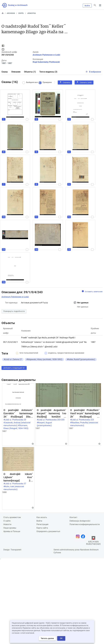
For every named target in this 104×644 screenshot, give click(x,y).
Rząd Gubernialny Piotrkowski (46, 62)
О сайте (7, 521)
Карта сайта (42, 528)
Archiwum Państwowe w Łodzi (46, 55)
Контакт (73, 517)
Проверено (46, 82)
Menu (100, 5)
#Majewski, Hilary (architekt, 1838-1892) (44, 359)
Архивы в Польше (12, 531)
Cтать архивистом (12, 517)
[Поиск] (95, 5)
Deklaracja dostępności (80, 521)
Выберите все (31, 82)
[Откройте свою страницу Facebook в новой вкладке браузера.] (84, 536)
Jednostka (31, 13)
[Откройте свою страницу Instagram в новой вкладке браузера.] (78, 536)
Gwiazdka (33, 444)
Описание (16, 72)
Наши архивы (10, 528)
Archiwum (11, 13)
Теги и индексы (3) (48, 72)
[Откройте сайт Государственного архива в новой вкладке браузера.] (93, 541)
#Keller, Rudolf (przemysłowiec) (81, 359)
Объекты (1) (30, 72)
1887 (93, 342)
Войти (87, 6)
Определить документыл (48, 531)
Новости (7, 524)
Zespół (21, 13)
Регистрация (42, 524)
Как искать (42, 517)
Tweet (3, 49)
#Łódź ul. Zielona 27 (13, 359)
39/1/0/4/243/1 (10, 342)
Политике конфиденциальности (85, 524)
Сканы (5, 72)
